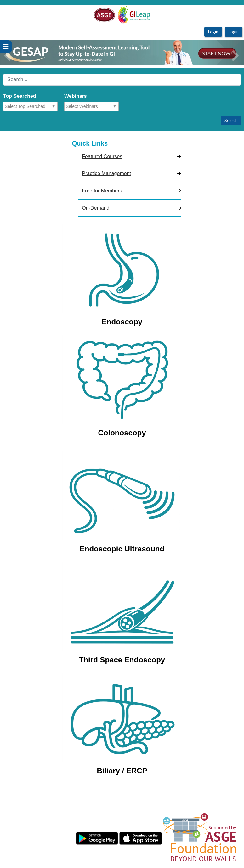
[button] (18, 53)
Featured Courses (102, 156)
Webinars (76, 96)
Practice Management (106, 173)
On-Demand (96, 208)
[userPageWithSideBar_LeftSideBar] (6, 47)
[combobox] (32, 106)
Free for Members (102, 191)
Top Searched (20, 96)
